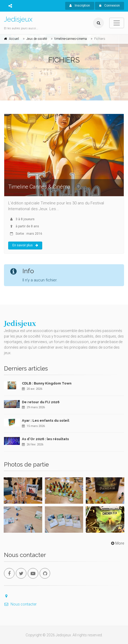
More (117, 543)
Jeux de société (37, 39)
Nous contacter (20, 604)
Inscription (80, 6)
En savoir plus (25, 245)
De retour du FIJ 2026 (41, 402)
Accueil (14, 39)
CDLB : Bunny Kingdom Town (47, 383)
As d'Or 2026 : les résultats (45, 439)
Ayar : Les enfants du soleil (46, 420)
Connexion (110, 6)
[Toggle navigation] (117, 23)
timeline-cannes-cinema (71, 39)
